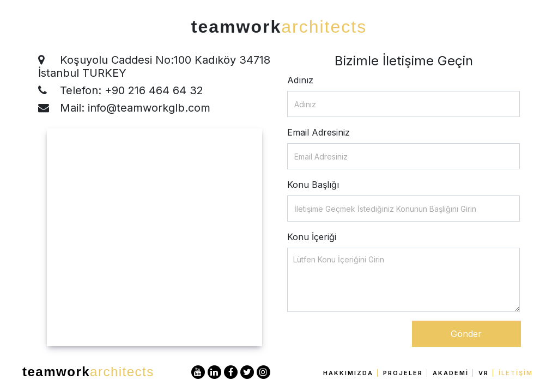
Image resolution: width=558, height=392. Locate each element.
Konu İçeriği (312, 237)
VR (484, 373)
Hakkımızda (348, 373)
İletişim (516, 373)
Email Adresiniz (319, 132)
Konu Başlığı (313, 185)
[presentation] (370, 342)
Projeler (403, 373)
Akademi (451, 373)
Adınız (300, 80)
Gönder (466, 334)
